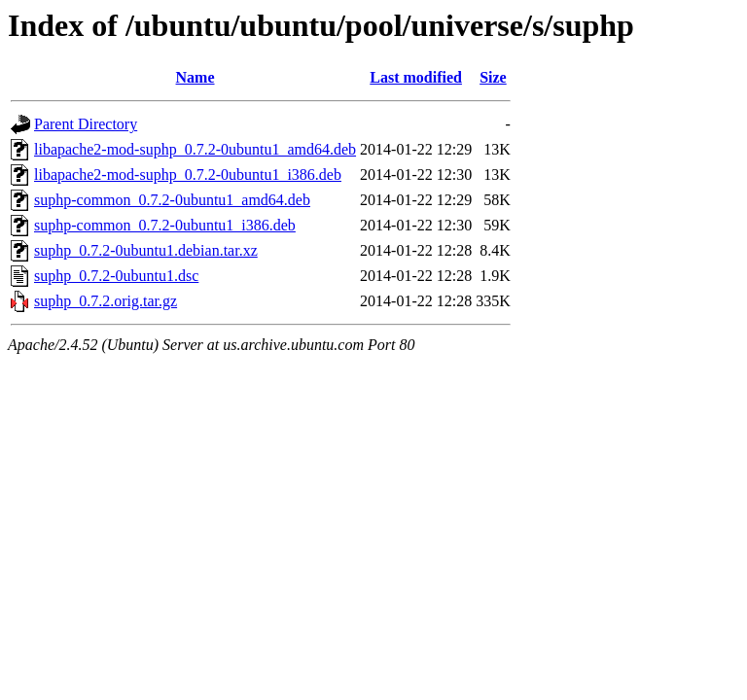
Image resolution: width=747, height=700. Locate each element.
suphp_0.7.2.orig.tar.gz (106, 301)
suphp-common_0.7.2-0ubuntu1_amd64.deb (172, 200)
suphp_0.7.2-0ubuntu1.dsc (116, 276)
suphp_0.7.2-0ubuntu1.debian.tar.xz (146, 250)
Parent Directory (86, 124)
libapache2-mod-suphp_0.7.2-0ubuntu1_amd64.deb (195, 149)
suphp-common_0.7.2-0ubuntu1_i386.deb (165, 225)
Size (493, 77)
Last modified (416, 77)
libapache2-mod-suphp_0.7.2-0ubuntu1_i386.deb (188, 175)
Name (196, 77)
